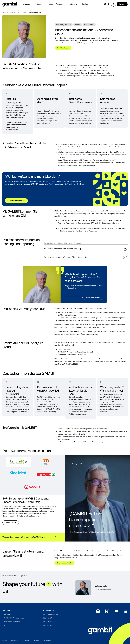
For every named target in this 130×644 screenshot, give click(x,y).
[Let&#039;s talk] (49, 584)
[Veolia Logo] (32, 487)
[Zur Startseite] (100, 630)
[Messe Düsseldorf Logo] (46, 462)
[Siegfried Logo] (19, 475)
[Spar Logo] (46, 475)
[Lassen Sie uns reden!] (93, 297)
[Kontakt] (122, 4)
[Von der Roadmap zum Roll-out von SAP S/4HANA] (28, 537)
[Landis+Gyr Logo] (19, 462)
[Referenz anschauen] (16, 201)
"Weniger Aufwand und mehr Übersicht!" (33, 177)
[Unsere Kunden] (11, 523)
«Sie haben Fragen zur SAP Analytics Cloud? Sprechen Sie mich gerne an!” (83, 278)
